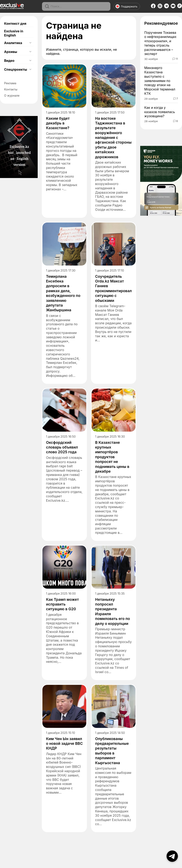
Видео (9, 61)
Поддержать (126, 6)
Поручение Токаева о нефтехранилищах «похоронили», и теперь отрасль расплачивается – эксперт (160, 43)
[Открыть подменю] (30, 43)
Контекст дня (15, 23)
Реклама (10, 83)
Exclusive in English (14, 33)
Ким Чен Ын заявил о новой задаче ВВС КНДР (64, 744)
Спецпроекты (16, 69)
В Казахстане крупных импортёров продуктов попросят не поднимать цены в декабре (112, 457)
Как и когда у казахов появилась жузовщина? (160, 112)
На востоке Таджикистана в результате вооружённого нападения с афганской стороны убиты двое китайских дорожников (113, 138)
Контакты (11, 89)
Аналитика (13, 43)
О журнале (12, 95)
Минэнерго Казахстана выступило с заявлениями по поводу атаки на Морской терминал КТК (160, 81)
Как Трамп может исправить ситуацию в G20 (62, 604)
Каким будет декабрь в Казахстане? (58, 123)
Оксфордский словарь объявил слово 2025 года (62, 447)
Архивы (11, 52)
